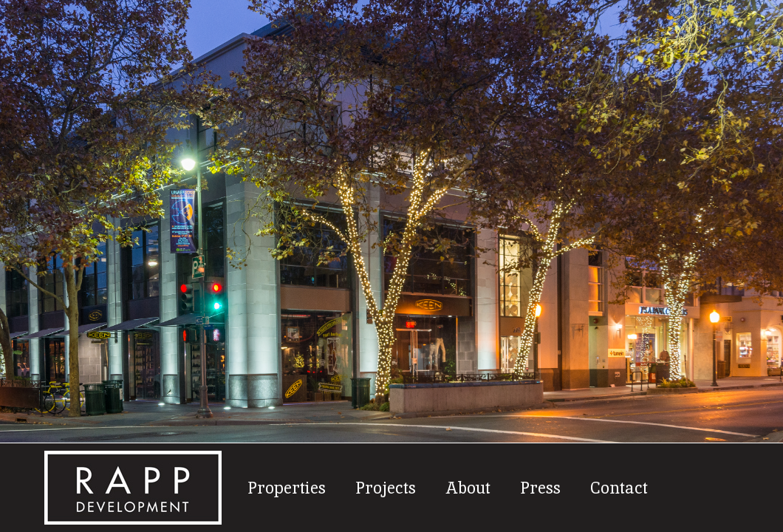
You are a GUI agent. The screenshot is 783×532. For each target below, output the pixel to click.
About (468, 487)
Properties (287, 487)
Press (540, 487)
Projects (386, 487)
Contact (619, 487)
